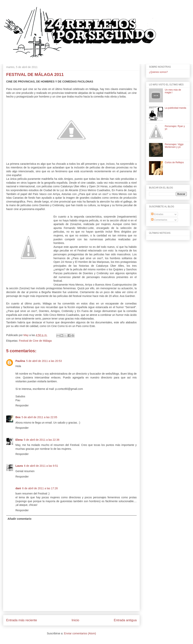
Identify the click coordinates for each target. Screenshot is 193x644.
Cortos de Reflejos (174, 162)
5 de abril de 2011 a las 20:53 (44, 361)
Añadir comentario (19, 519)
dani (18, 488)
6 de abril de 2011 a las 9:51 (41, 466)
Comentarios (159, 220)
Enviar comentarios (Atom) (80, 633)
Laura (19, 466)
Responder (22, 405)
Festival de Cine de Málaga (35, 341)
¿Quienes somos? (158, 72)
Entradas (157, 214)
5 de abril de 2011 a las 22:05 (39, 417)
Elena (19, 440)
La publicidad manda (176, 108)
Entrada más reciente (22, 620)
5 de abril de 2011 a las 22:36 (41, 440)
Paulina (20, 361)
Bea (18, 417)
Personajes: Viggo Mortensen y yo (174, 146)
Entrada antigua (125, 620)
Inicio (75, 620)
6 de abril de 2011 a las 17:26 (40, 488)
